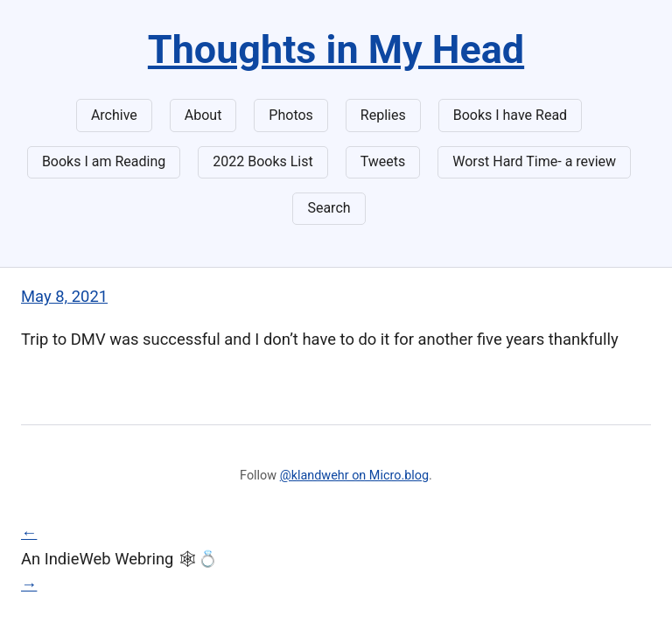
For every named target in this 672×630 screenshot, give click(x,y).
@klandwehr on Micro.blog (354, 476)
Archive (114, 115)
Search (329, 208)
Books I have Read (510, 115)
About (203, 115)
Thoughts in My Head (336, 49)
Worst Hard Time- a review (534, 161)
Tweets (383, 161)
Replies (383, 115)
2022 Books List (263, 161)
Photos (291, 115)
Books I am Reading (104, 161)
